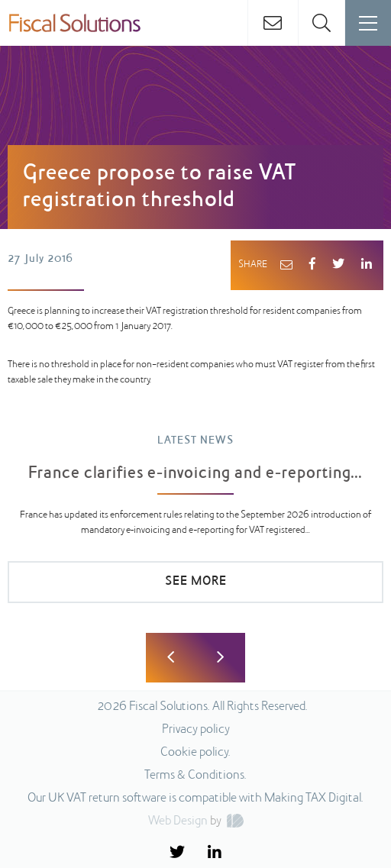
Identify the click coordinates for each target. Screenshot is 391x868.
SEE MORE (196, 582)
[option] (195, 526)
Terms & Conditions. (195, 776)
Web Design (178, 821)
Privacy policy (196, 730)
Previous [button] (171, 658)
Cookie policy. (195, 753)
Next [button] (220, 658)
